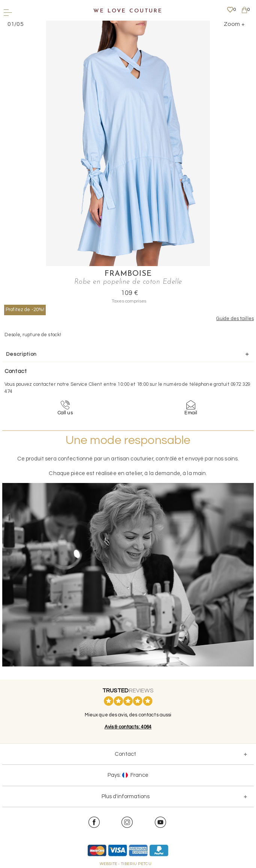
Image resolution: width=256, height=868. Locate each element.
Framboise (128, 274)
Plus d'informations (126, 797)
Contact (125, 754)
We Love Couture (128, 11)
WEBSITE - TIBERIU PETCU (126, 864)
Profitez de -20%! (25, 310)
